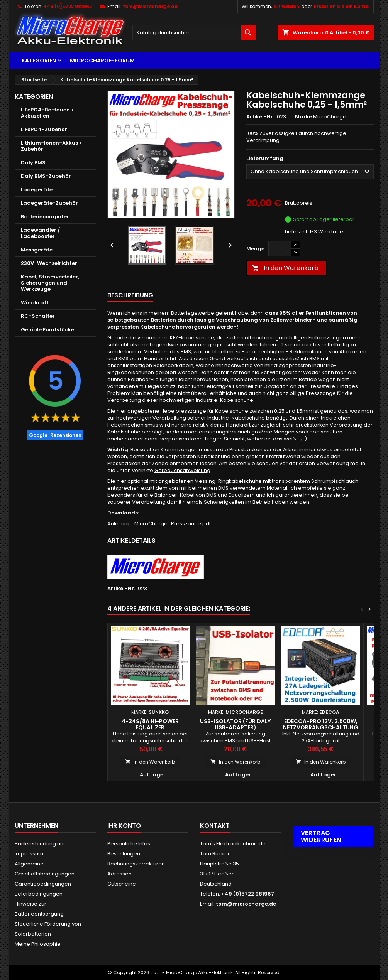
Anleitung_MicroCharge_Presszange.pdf (159, 524)
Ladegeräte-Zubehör (49, 203)
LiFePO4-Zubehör (44, 129)
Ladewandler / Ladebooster (40, 233)
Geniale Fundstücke (47, 330)
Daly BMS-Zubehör (46, 176)
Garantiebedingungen (43, 884)
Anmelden (286, 6)
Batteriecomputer (45, 217)
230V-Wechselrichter (49, 263)
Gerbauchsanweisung (182, 470)
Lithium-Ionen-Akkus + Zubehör (52, 146)
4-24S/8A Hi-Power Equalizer (150, 724)
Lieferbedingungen (39, 894)
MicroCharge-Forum (102, 61)
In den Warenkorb (285, 268)
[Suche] (194, 33)
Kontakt (215, 826)
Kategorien (39, 61)
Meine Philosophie (38, 944)
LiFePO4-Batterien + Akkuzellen (48, 113)
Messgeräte (37, 250)
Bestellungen (124, 854)
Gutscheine (122, 884)
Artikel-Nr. (260, 117)
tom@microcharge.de (150, 6)
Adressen (119, 874)
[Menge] (280, 249)
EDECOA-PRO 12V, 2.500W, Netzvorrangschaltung (321, 724)
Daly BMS (33, 163)
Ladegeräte (37, 190)
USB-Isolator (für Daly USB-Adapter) (235, 724)
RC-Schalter (38, 316)
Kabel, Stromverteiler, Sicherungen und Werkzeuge (50, 283)
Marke (303, 117)
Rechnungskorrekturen (136, 864)
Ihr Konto (124, 826)
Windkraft (35, 303)
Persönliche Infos (129, 844)
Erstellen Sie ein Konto (341, 6)
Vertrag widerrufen (321, 836)
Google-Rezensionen (55, 435)
